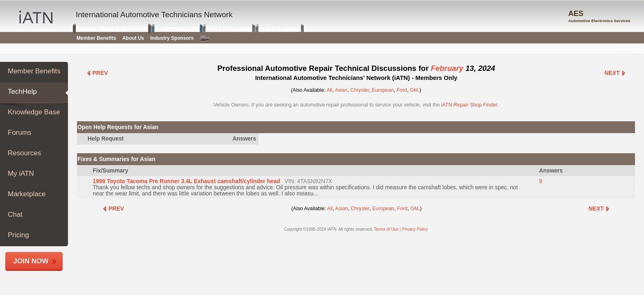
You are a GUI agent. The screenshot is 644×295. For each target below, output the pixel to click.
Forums (20, 133)
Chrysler (360, 90)
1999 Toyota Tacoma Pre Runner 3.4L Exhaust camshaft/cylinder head (186, 181)
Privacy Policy (415, 229)
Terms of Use (386, 229)
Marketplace (27, 194)
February (447, 68)
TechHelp (22, 92)
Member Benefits (34, 71)
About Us (133, 38)
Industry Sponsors (172, 38)
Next (615, 73)
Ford (402, 90)
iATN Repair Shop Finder (469, 105)
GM (414, 90)
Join (636, 48)
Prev (97, 73)
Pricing (18, 235)
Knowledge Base (34, 112)
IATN (36, 17)
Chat (15, 214)
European (383, 90)
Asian (341, 90)
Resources (24, 153)
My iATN (21, 174)
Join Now (31, 261)
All (330, 90)
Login (620, 48)
